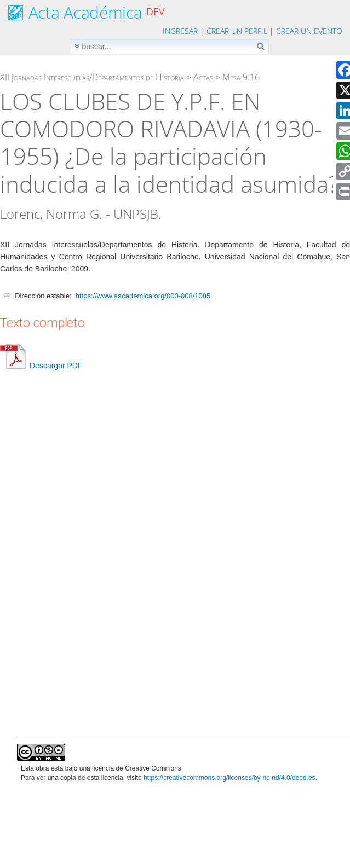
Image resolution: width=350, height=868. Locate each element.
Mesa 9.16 (241, 77)
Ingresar (180, 31)
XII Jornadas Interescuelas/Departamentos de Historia (92, 77)
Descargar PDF (41, 366)
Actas (203, 77)
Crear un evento (309, 31)
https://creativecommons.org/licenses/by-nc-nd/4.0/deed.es (229, 778)
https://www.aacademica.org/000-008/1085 (143, 296)
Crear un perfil (237, 31)
